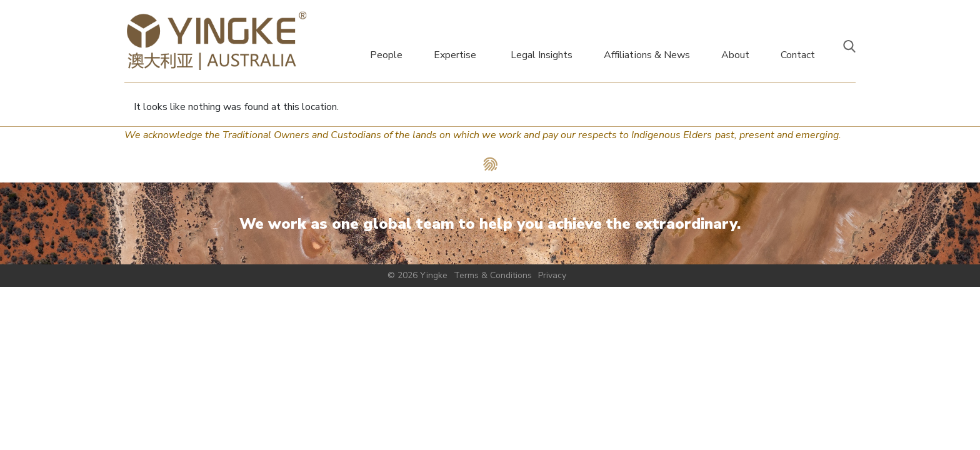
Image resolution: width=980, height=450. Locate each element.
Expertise (455, 55)
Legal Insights (542, 55)
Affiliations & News (647, 55)
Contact (798, 55)
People (386, 55)
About (735, 55)
